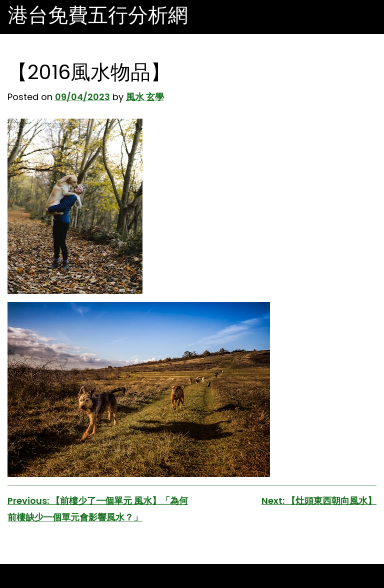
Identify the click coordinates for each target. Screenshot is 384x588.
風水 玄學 (145, 97)
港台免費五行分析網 (98, 15)
